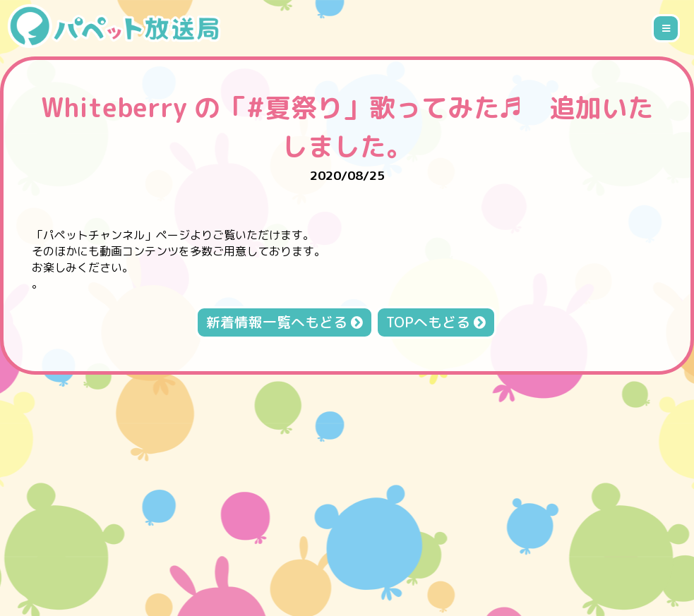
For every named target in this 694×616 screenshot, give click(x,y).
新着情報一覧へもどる (285, 322)
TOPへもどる (436, 322)
